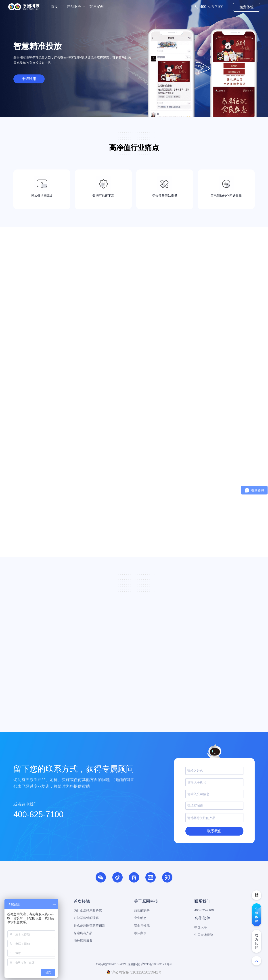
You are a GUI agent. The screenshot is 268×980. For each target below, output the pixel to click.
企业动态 (140, 918)
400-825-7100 (38, 814)
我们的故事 (142, 910)
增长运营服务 (83, 941)
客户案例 (96, 7)
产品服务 (74, 7)
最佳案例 (140, 933)
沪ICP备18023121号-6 (156, 964)
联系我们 (214, 831)
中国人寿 (201, 927)
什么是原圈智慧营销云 (89, 925)
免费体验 (247, 7)
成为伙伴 (256, 941)
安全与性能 (142, 925)
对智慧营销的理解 (86, 918)
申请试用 (29, 79)
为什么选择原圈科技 (88, 910)
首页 (54, 7)
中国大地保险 (204, 935)
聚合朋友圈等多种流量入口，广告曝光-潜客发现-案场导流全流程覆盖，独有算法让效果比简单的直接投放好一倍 (72, 60)
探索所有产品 (83, 933)
